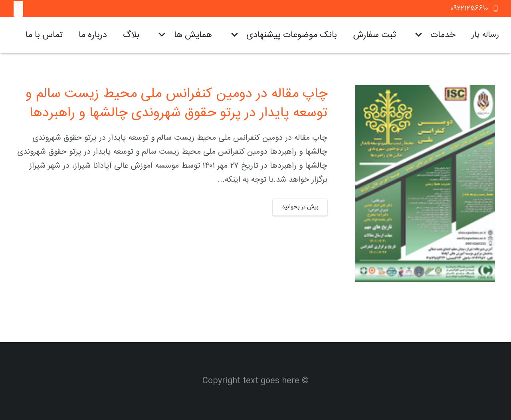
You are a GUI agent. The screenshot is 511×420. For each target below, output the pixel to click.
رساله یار (485, 35)
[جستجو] (19, 12)
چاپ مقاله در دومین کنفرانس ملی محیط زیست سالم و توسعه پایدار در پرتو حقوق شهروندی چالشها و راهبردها (176, 104)
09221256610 (469, 8)
